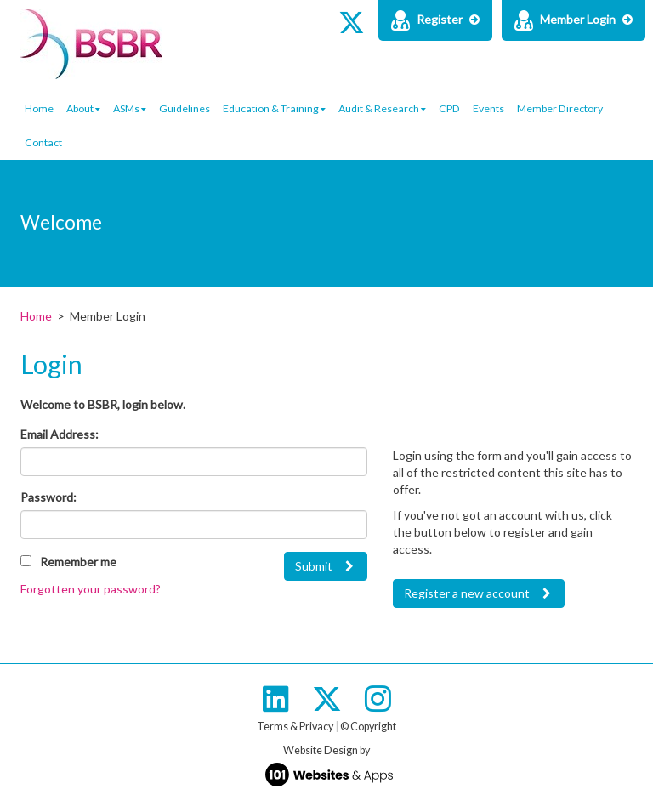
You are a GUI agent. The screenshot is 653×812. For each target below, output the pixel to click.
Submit (314, 566)
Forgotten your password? (91, 589)
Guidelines (185, 108)
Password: (48, 497)
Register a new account (467, 593)
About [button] (83, 108)
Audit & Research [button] (382, 108)
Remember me (78, 562)
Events (488, 108)
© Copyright (368, 727)
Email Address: (60, 434)
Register (435, 20)
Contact (43, 142)
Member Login (574, 20)
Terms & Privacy (295, 727)
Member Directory (560, 108)
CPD (449, 108)
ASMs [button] (130, 108)
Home (39, 108)
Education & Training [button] (274, 108)
